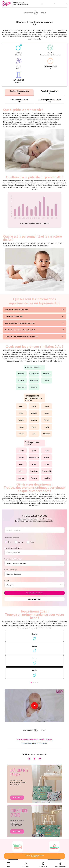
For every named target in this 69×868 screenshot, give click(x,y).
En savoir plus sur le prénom (50, 101)
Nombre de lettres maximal (13, 559)
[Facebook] (34, 759)
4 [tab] (38, 683)
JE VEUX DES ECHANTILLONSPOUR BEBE (34, 856)
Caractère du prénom (19, 101)
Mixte (32, 542)
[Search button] (67, 4)
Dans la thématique (11, 570)
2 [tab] (33, 683)
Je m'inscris (17, 798)
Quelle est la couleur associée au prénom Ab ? (20, 330)
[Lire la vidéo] (34, 706)
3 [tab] (36, 683)
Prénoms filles (26, 743)
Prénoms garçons (41, 743)
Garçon (21, 542)
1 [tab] (31, 683)
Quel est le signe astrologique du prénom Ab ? (20, 323)
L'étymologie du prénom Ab (14, 316)
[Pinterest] (40, 759)
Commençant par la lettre (13, 548)
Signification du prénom (19, 92)
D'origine (7, 581)
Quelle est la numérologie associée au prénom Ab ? (21, 337)
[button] (9, 864)
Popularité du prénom (50, 92)
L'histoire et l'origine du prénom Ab (16, 310)
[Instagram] (29, 759)
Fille (10, 542)
